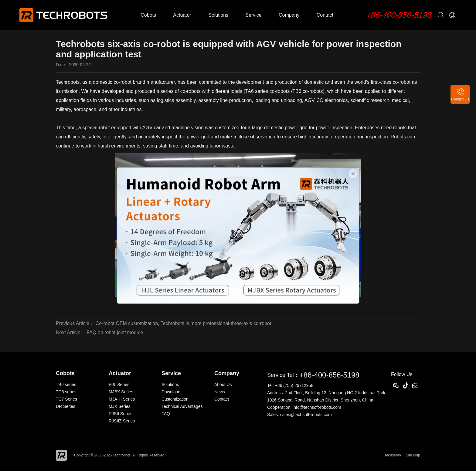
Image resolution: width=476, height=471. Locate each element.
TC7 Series (66, 399)
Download (171, 392)
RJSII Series (121, 414)
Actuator (182, 15)
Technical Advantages (182, 406)
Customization (175, 399)
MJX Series (120, 406)
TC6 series (66, 392)
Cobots (148, 15)
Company (289, 15)
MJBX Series (121, 392)
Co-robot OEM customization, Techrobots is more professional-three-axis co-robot (184, 323)
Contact (325, 15)
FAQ (166, 414)
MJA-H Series (122, 399)
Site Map (413, 455)
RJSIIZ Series (122, 421)
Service (253, 15)
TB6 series (66, 385)
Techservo (393, 455)
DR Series (66, 406)
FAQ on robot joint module (115, 332)
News (220, 392)
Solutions (218, 15)
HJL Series (119, 385)
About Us (223, 385)
